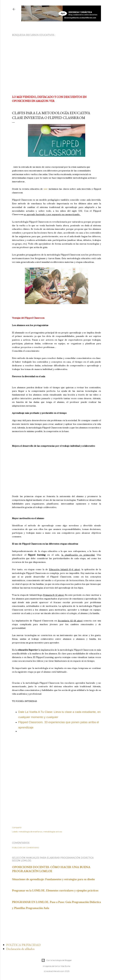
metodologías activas (53, 832)
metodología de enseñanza (30, 832)
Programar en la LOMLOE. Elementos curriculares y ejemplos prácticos (55, 891)
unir (45, 189)
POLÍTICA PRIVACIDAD (23, 945)
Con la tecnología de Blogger (57, 960)
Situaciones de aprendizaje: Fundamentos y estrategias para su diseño (53, 879)
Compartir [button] (17, 827)
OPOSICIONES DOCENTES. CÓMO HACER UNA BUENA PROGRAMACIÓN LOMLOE (51, 869)
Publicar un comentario (26, 848)
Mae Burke (65, 966)
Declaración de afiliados (20, 949)
